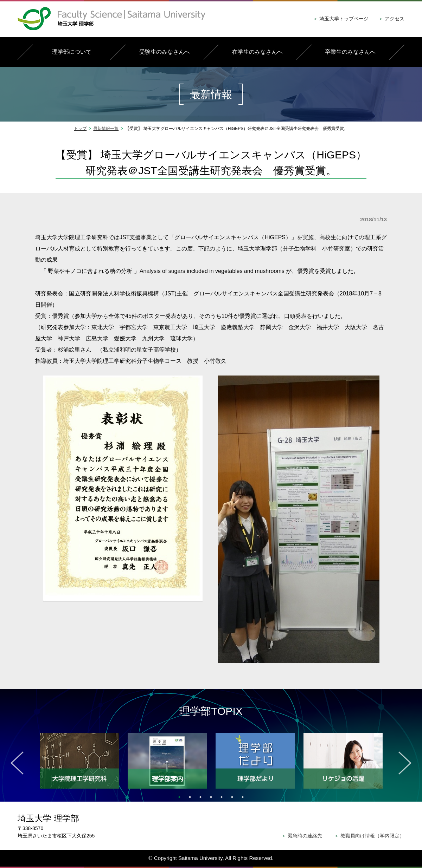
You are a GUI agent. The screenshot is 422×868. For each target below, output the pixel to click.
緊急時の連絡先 (302, 836)
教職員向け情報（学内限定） (369, 836)
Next (405, 763)
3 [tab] (200, 797)
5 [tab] (222, 797)
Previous (17, 763)
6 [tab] (232, 797)
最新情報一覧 (106, 129)
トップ (80, 129)
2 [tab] (190, 797)
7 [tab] (243, 797)
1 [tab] (179, 797)
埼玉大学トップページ (341, 19)
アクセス (391, 19)
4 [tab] (211, 797)
